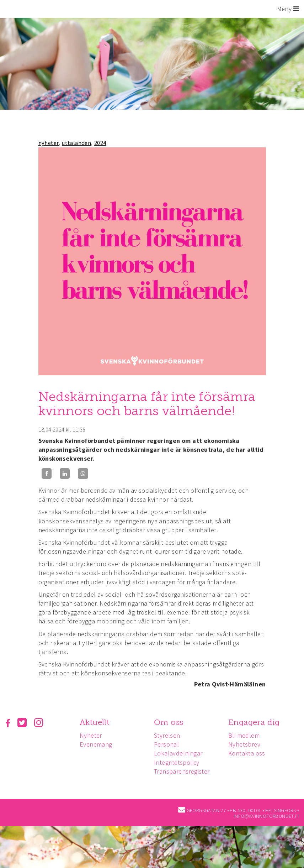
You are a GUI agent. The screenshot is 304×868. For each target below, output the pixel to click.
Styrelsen (167, 735)
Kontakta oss (247, 753)
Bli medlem (244, 735)
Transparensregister (182, 771)
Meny (288, 9)
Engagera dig (254, 722)
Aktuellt (94, 722)
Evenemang (96, 744)
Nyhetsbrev (244, 744)
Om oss (169, 722)
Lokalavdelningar (178, 753)
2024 (100, 143)
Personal (166, 744)
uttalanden (76, 143)
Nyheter (91, 735)
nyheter (49, 143)
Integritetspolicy (177, 762)
